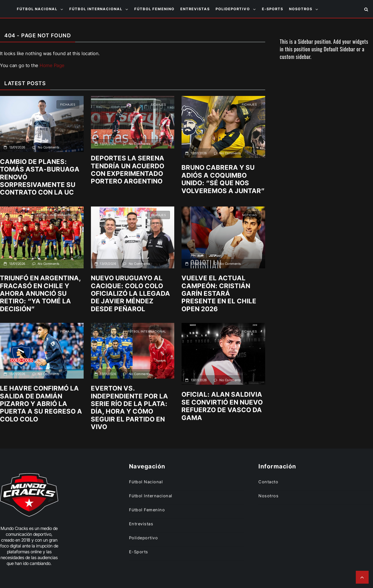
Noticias (250, 215)
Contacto (268, 482)
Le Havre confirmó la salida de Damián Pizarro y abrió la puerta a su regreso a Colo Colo (41, 404)
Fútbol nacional (37, 9)
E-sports (273, 9)
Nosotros (301, 9)
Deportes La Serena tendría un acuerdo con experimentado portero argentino (128, 170)
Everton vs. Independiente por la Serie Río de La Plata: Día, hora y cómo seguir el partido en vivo (130, 407)
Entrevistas (195, 9)
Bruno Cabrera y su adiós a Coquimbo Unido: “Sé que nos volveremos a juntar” (223, 179)
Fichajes (68, 104)
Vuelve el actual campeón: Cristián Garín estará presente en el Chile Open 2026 (219, 293)
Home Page (52, 65)
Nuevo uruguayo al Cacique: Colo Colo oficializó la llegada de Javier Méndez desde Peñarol (131, 293)
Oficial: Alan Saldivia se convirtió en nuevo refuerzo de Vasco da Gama (222, 406)
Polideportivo (233, 9)
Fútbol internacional (96, 9)
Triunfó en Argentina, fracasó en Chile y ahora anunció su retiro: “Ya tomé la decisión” (41, 293)
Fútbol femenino (154, 9)
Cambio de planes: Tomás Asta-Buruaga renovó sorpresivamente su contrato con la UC (40, 177)
